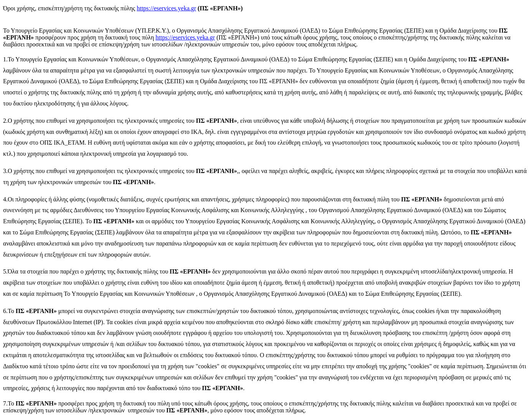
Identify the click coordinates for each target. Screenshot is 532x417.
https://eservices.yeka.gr (166, 8)
